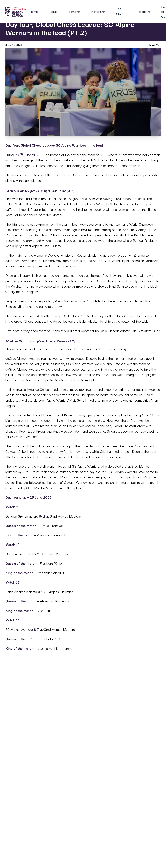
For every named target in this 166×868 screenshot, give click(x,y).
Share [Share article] (154, 45)
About (53, 11)
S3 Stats (122, 11)
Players (98, 11)
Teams (74, 11)
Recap (144, 11)
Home (34, 11)
